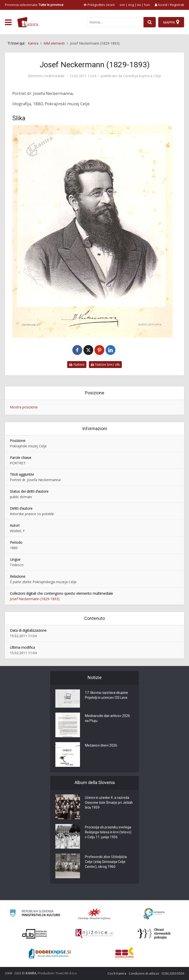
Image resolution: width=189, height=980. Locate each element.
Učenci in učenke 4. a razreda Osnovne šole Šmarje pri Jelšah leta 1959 (109, 803)
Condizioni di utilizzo (144, 973)
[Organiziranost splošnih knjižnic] (94, 914)
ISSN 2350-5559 (173, 973)
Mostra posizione (24, 407)
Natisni (77, 364)
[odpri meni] (8, 22)
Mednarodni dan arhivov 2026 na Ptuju (108, 719)
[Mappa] (171, 22)
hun (147, 5)
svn (122, 5)
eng (131, 5)
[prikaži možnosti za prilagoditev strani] (99, 5)
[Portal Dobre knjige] (50, 953)
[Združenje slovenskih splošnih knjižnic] (94, 934)
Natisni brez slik (105, 364)
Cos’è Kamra (117, 973)
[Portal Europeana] (154, 914)
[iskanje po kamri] (115, 22)
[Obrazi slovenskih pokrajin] (154, 934)
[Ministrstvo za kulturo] (35, 914)
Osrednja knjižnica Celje (142, 76)
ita (139, 5)
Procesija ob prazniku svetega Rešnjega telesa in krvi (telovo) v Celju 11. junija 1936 (109, 833)
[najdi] (150, 22)
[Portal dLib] (35, 934)
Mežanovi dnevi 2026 (101, 746)
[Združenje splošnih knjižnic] (124, 953)
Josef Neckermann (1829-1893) (35, 599)
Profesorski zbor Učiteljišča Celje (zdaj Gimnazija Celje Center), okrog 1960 (106, 862)
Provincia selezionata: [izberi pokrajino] (34, 5)
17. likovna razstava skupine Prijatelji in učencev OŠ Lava (107, 696)
